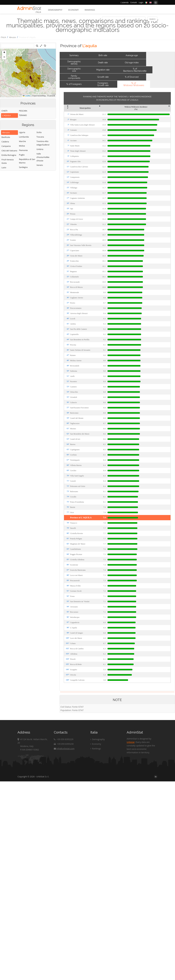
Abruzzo (13, 37)
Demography (55, 10)
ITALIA (3, 37)
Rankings (90, 10)
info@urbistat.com (64, 749)
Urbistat (131, 742)
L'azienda (125, 2)
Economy (74, 10)
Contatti (134, 2)
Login (141, 2)
